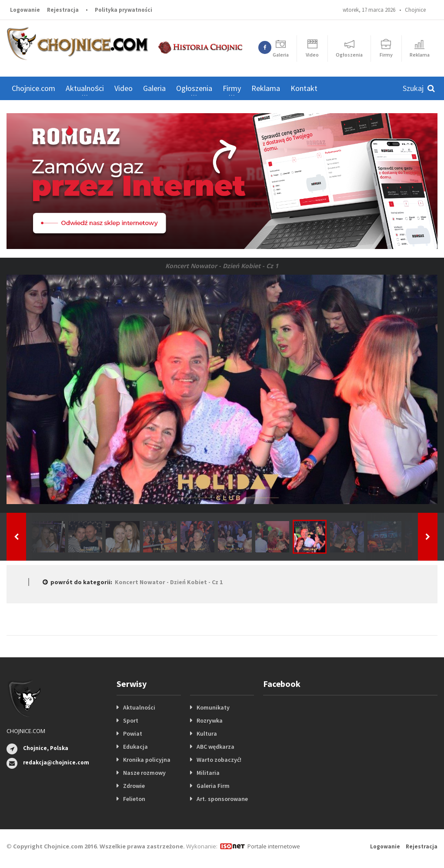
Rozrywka (210, 720)
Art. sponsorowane (222, 799)
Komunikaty (213, 707)
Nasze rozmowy (144, 773)
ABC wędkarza (215, 747)
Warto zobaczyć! (219, 760)
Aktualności (139, 707)
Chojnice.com (33, 88)
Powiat (133, 733)
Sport (131, 720)
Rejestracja (63, 10)
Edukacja (135, 747)
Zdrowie (134, 786)
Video (124, 88)
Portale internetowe (274, 846)
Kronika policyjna (147, 760)
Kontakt (304, 88)
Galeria (154, 88)
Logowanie (25, 10)
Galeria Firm (213, 786)
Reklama (266, 88)
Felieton (134, 799)
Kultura (207, 733)
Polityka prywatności (124, 10)
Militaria (208, 773)
